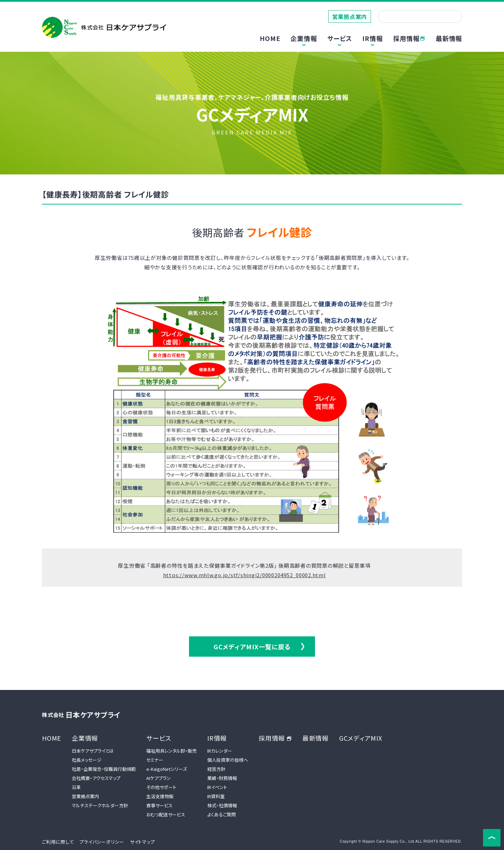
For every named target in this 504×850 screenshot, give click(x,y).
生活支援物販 (160, 796)
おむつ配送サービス (166, 814)
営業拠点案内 (350, 16)
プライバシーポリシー (102, 842)
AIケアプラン (159, 778)
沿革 (76, 787)
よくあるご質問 (222, 814)
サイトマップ (142, 842)
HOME (270, 38)
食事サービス (159, 805)
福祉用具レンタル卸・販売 (171, 751)
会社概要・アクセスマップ (96, 778)
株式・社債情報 (222, 805)
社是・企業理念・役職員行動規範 (104, 769)
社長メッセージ (87, 760)
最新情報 (449, 38)
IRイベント (217, 787)
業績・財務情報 (222, 778)
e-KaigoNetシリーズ (167, 769)
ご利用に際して (58, 842)
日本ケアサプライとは (93, 751)
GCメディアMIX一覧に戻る (252, 647)
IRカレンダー (220, 751)
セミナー (155, 760)
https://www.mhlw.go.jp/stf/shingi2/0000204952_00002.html (244, 575)
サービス (159, 738)
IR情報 (217, 738)
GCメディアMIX (361, 738)
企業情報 (85, 738)
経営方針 (216, 769)
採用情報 (409, 38)
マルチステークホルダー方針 (100, 805)
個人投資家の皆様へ (228, 760)
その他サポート (161, 787)
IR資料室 (216, 796)
